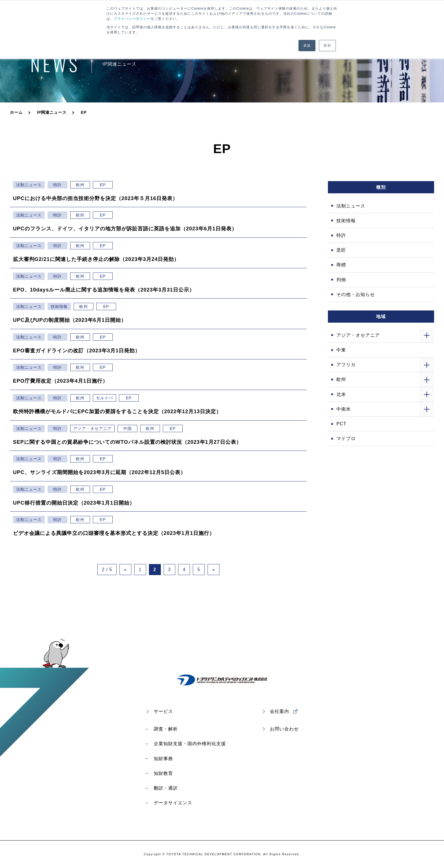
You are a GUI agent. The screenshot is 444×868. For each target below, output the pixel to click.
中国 (127, 428)
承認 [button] (307, 46)
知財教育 (163, 773)
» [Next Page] (214, 570)
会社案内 (279, 711)
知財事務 (163, 759)
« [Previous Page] (125, 570)
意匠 (341, 250)
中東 (341, 350)
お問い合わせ (284, 729)
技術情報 (59, 307)
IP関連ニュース (52, 112)
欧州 (80, 185)
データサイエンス (173, 803)
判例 (341, 280)
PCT (341, 424)
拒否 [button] (327, 46)
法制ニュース (29, 185)
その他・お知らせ (356, 294)
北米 (341, 394)
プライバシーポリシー (132, 19)
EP (103, 185)
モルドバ (104, 398)
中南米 (344, 409)
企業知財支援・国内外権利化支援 (190, 744)
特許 (57, 185)
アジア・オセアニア (92, 428)
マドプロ (346, 439)
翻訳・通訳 (166, 788)
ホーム (16, 112)
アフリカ (346, 365)
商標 (341, 265)
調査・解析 (166, 729)
